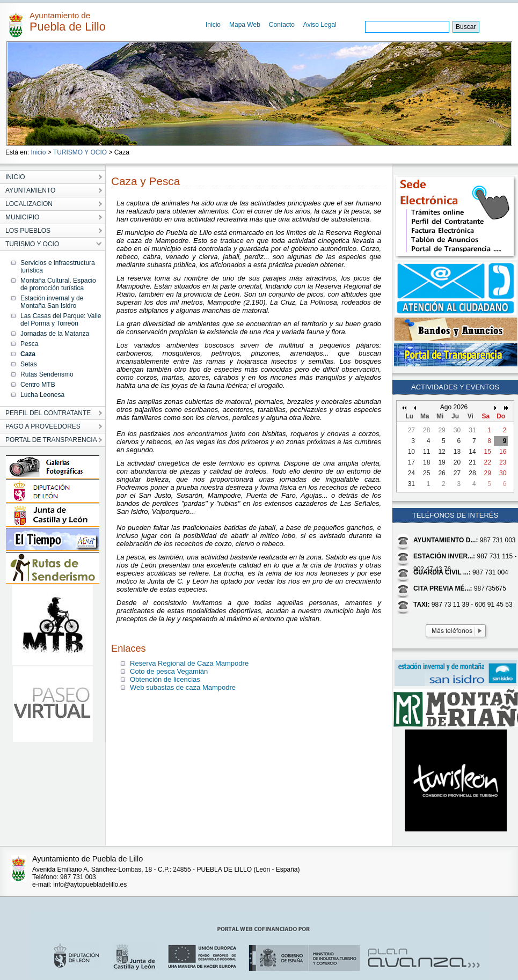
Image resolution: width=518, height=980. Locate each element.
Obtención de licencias (165, 679)
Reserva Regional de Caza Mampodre (189, 663)
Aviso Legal (320, 25)
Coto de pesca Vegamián (169, 671)
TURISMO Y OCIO (80, 152)
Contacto (282, 25)
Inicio (213, 25)
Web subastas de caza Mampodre (183, 687)
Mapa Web (245, 25)
